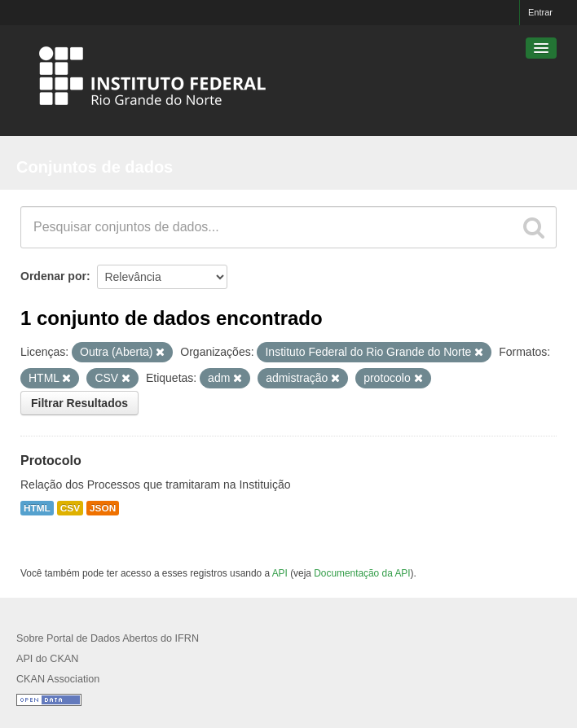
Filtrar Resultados (79, 403)
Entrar (540, 12)
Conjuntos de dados (95, 167)
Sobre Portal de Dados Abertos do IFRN (108, 638)
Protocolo (51, 460)
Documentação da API (362, 573)
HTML (37, 508)
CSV (70, 508)
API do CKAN (47, 659)
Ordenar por (53, 276)
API (280, 573)
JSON (103, 508)
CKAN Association (58, 679)
